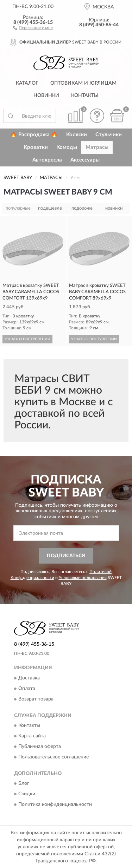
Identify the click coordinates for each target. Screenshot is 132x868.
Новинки (46, 96)
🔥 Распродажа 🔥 (34, 135)
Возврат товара (36, 699)
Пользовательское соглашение (54, 757)
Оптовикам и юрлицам (83, 83)
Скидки (27, 794)
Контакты (85, 96)
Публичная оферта (40, 747)
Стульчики (109, 135)
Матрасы (97, 147)
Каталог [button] (27, 83)
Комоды (67, 147)
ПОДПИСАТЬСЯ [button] (66, 556)
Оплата (27, 689)
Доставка (29, 678)
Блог (24, 784)
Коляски (77, 135)
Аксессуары (85, 160)
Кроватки (36, 147)
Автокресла (47, 160)
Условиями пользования (83, 578)
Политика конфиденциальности (55, 805)
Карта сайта (32, 736)
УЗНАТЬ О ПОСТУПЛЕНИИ (27, 339)
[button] (33, 27)
